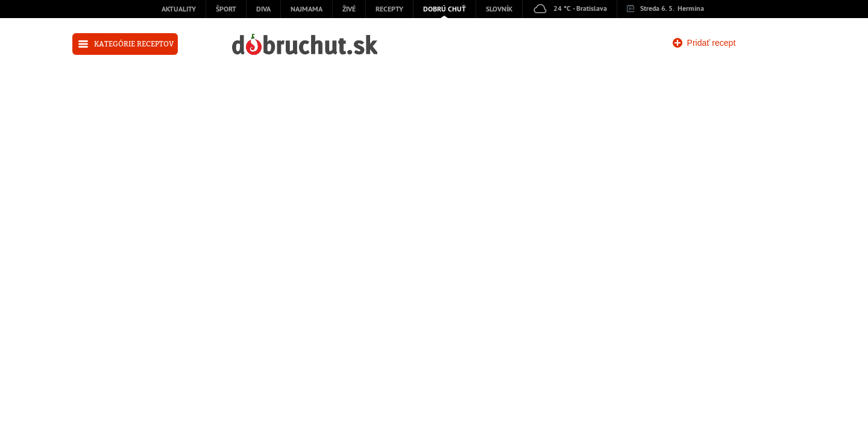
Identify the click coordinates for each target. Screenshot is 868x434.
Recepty (389, 10)
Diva (263, 10)
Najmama (307, 10)
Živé (349, 10)
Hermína (691, 9)
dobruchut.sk (305, 44)
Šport (226, 10)
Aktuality (179, 10)
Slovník (499, 10)
